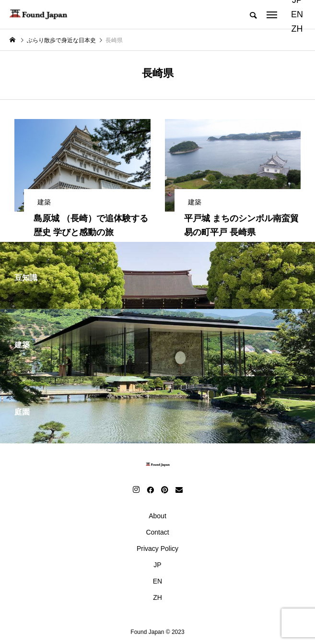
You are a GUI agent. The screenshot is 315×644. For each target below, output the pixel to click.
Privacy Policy (157, 549)
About (157, 516)
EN (297, 14)
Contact (157, 532)
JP (157, 565)
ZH (297, 29)
